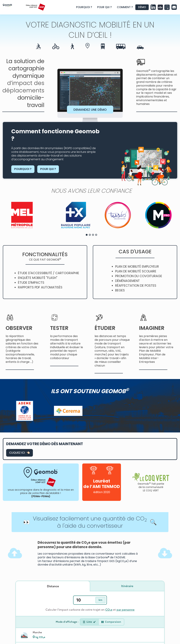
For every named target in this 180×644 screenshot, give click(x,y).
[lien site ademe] (25, 411)
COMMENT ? (125, 7)
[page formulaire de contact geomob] (174, 7)
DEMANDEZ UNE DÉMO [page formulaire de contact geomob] (90, 110)
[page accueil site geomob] (12, 7)
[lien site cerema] (68, 411)
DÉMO (142, 7)
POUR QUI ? (104, 7)
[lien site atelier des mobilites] (167, 7)
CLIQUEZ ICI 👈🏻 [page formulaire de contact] (20, 453)
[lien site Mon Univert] (160, 7)
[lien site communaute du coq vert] (151, 477)
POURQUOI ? (84, 7)
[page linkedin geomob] (153, 7)
